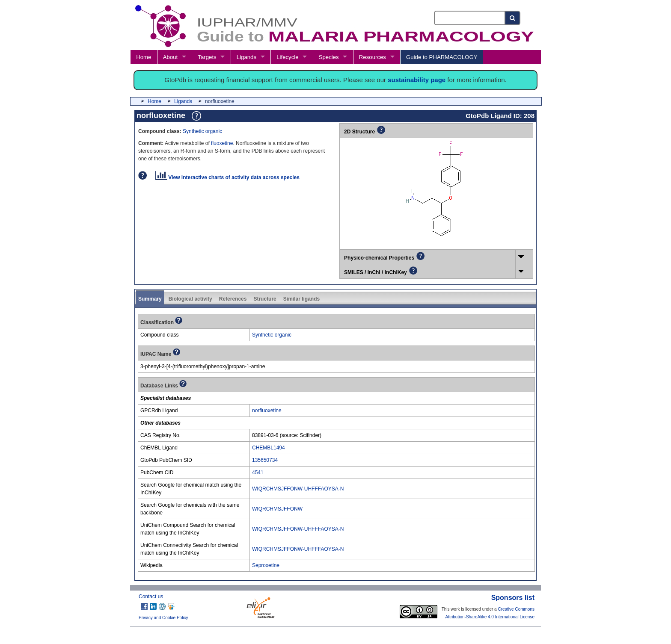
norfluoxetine (267, 411)
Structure (265, 299)
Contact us (151, 597)
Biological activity (190, 299)
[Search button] (513, 18)
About (170, 57)
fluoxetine (222, 143)
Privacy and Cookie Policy (163, 618)
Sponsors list (513, 598)
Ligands (246, 57)
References (233, 299)
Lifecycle (287, 57)
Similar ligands (301, 299)
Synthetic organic (202, 131)
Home (144, 57)
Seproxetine (266, 565)
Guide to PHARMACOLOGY (442, 57)
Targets (207, 57)
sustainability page (417, 80)
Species (329, 57)
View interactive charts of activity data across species (227, 177)
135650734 (265, 460)
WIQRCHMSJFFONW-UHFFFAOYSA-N (298, 489)
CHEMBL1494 (269, 448)
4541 (258, 473)
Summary (150, 299)
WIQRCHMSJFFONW (277, 509)
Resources (373, 57)
